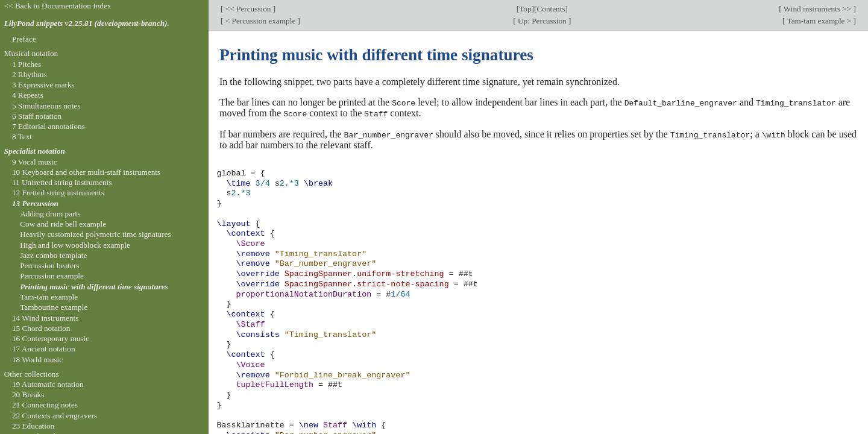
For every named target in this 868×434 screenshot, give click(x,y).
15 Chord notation (41, 328)
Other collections (32, 374)
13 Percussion (35, 203)
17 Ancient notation (44, 349)
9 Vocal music (35, 162)
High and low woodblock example (75, 245)
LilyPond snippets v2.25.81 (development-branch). (87, 23)
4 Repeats (28, 95)
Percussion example (52, 276)
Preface (24, 39)
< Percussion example (260, 21)
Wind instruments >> (818, 9)
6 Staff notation (37, 116)
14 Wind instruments (46, 318)
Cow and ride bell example (63, 224)
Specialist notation (35, 151)
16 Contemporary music (51, 338)
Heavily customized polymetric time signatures (96, 234)
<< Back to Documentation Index (58, 6)
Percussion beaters (49, 266)
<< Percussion (248, 9)
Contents (551, 9)
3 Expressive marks (43, 85)
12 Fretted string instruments (58, 193)
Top (525, 9)
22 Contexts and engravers (55, 416)
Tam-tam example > (819, 21)
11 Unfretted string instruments (62, 182)
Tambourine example (54, 307)
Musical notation (31, 53)
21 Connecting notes (45, 405)
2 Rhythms (30, 74)
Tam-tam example (49, 297)
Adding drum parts (50, 214)
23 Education (33, 426)
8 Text (22, 137)
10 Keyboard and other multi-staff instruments (86, 172)
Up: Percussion (542, 21)
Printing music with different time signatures (94, 287)
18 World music (37, 360)
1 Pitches (27, 64)
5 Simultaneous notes (46, 106)
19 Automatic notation (48, 384)
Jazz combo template (53, 255)
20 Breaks (28, 395)
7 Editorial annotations (49, 126)
